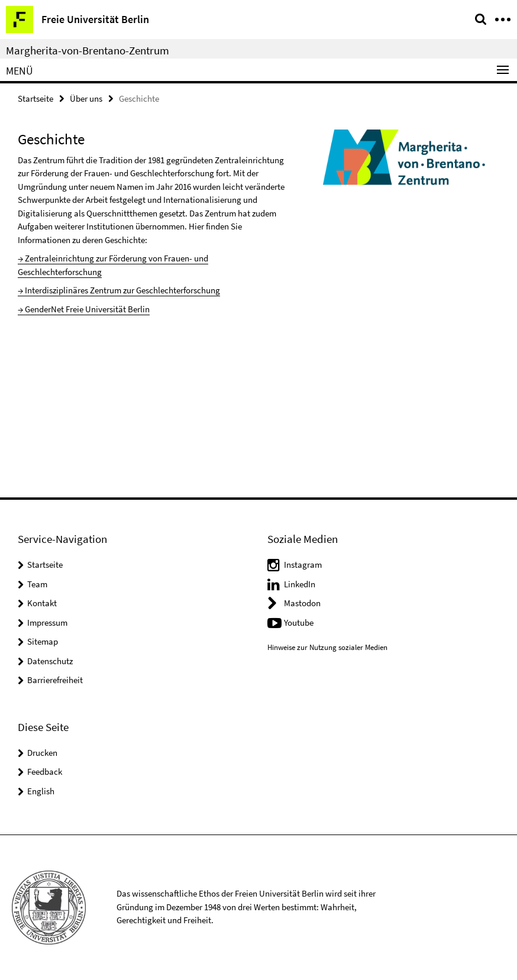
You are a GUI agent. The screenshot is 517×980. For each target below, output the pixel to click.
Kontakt (42, 603)
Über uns (86, 98)
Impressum (47, 622)
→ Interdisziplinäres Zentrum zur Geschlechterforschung (119, 290)
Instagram (303, 565)
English (41, 791)
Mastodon (302, 603)
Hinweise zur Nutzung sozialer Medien (327, 647)
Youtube (299, 622)
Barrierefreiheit (55, 680)
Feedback (45, 772)
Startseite (35, 98)
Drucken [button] (42, 753)
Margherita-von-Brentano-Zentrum (88, 50)
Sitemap (43, 641)
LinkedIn (300, 584)
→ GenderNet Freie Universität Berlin (84, 309)
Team (37, 584)
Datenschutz (50, 661)
